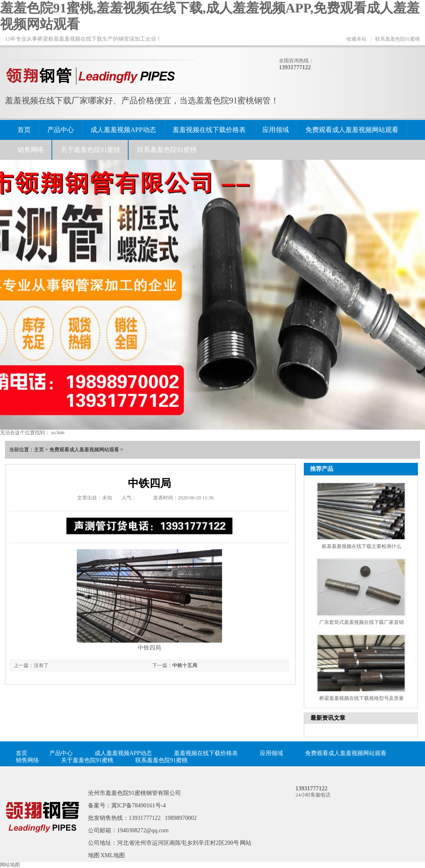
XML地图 (113, 855)
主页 (39, 450)
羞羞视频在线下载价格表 (209, 130)
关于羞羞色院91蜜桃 (90, 150)
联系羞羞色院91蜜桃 (398, 39)
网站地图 (10, 865)
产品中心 (61, 130)
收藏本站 (357, 39)
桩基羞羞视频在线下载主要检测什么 (361, 546)
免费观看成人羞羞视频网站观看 (352, 130)
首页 (24, 130)
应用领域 (276, 130)
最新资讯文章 (328, 718)
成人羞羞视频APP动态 (123, 130)
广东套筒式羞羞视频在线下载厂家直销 (361, 622)
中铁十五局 (185, 665)
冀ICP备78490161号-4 (138, 806)
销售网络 (31, 150)
